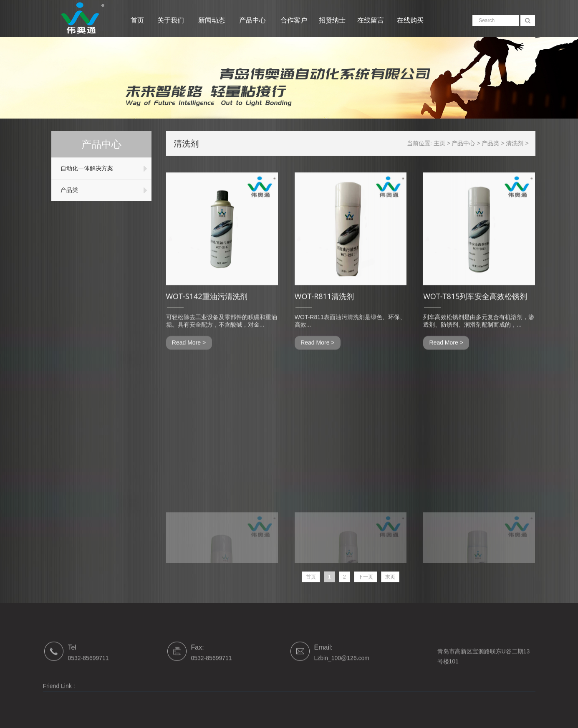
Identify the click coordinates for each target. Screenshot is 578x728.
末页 (390, 577)
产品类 (68, 190)
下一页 (366, 577)
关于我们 (172, 20)
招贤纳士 (332, 20)
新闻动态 (212, 20)
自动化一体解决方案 (85, 168)
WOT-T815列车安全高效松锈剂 (475, 307)
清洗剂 (520, 143)
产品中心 (253, 20)
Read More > (189, 354)
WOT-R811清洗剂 (324, 307)
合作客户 (294, 20)
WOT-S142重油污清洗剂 (207, 307)
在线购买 (410, 20)
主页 (444, 143)
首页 (137, 20)
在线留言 (371, 20)
